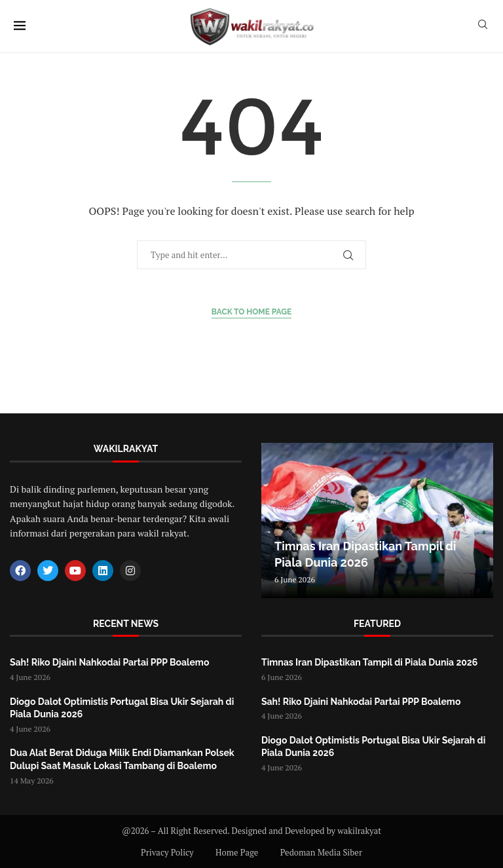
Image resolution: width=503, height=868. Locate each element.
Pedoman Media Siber (321, 852)
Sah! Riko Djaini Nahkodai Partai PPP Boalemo (109, 662)
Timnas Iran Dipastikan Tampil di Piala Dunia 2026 (369, 662)
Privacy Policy (167, 852)
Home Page (237, 852)
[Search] (483, 26)
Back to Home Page (252, 312)
